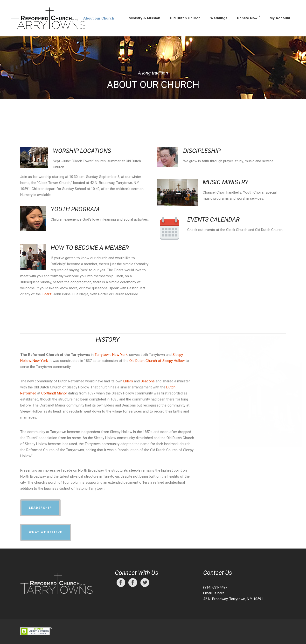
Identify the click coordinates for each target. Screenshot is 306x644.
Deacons (148, 381)
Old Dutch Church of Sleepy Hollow (157, 361)
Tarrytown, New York (111, 355)
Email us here (214, 593)
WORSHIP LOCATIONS (82, 151)
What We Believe (46, 532)
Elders (47, 294)
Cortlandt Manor (54, 393)
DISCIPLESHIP (202, 151)
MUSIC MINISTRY (226, 182)
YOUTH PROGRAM (75, 209)
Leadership (40, 508)
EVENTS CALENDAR (213, 220)
